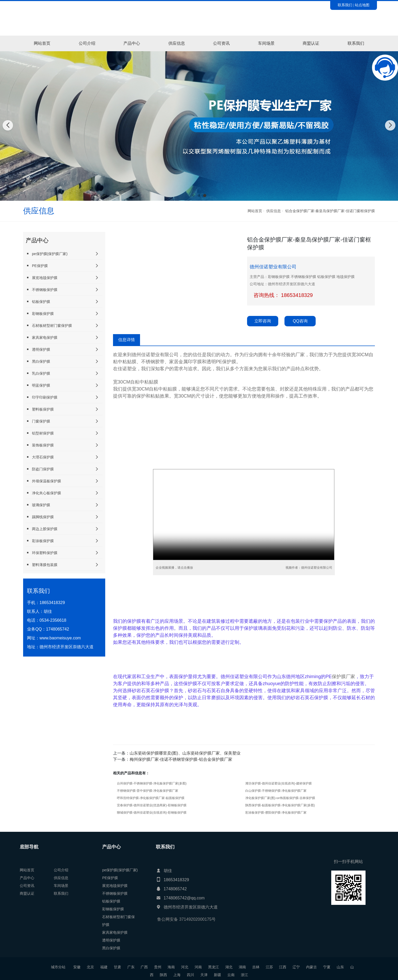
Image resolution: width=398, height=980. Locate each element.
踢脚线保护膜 (40, 517)
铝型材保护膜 (40, 433)
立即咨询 (263, 321)
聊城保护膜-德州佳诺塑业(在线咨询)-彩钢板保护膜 (152, 813)
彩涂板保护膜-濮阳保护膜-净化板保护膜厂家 (276, 813)
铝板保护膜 (38, 301)
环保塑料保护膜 (42, 553)
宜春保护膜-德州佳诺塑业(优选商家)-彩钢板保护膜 (152, 805)
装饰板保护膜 (40, 445)
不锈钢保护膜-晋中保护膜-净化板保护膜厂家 (148, 791)
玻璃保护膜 (38, 505)
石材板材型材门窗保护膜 (49, 325)
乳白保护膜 (38, 373)
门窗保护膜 (38, 421)
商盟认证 (311, 43)
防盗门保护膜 (40, 469)
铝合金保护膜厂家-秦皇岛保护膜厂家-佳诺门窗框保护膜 (330, 211)
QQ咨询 (300, 321)
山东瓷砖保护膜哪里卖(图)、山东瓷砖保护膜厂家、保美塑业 (185, 753)
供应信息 (177, 43)
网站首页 (42, 43)
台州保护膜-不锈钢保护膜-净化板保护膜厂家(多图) (152, 783)
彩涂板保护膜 (40, 541)
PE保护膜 (37, 266)
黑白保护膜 (38, 361)
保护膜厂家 (343, 677)
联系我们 (345, 5)
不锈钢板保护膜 (42, 290)
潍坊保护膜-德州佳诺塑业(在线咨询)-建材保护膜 (278, 783)
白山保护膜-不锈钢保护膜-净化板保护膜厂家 (276, 791)
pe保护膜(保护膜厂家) (47, 254)
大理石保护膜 (40, 457)
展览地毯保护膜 (42, 278)
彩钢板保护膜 (40, 313)
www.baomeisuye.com (60, 638)
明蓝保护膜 (38, 385)
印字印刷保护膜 (42, 397)
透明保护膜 (38, 349)
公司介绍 (87, 43)
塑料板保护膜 (40, 409)
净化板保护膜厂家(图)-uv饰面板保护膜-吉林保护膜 (280, 798)
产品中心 (132, 43)
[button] (193, 196)
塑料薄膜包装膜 (42, 565)
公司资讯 (221, 43)
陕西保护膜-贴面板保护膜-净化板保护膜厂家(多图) (280, 805)
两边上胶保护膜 (42, 529)
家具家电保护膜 (42, 337)
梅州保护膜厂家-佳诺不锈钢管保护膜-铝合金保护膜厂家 (181, 759)
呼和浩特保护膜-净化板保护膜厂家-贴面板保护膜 (151, 798)
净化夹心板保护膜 (43, 493)
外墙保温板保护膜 (43, 481)
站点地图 (362, 5)
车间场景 (266, 43)
